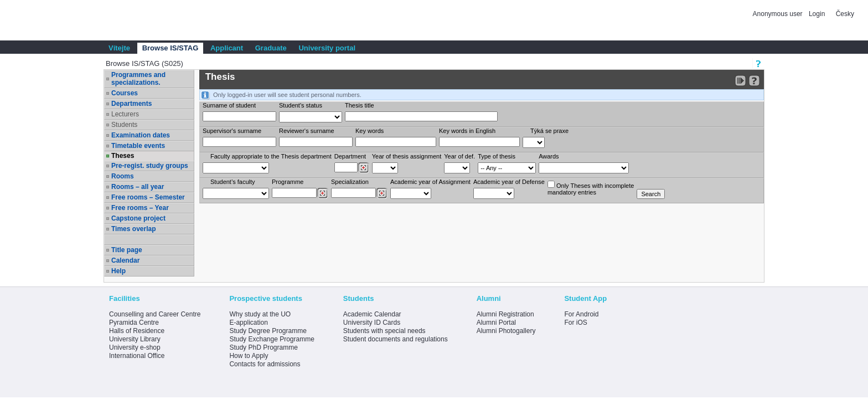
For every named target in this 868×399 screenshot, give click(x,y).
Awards (549, 156)
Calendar (125, 260)
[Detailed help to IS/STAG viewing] (754, 81)
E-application (248, 323)
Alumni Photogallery (506, 331)
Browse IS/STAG (170, 48)
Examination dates (141, 135)
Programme (288, 182)
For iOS (575, 323)
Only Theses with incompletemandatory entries (591, 188)
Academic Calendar (372, 314)
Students (124, 125)
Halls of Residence (137, 331)
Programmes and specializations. (138, 79)
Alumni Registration (505, 314)
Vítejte (119, 48)
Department (350, 156)
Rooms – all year (138, 187)
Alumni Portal (496, 323)
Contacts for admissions (265, 364)
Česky (845, 14)
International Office (137, 356)
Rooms (123, 176)
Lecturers (125, 114)
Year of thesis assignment (407, 156)
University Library (135, 339)
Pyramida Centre (134, 323)
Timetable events (138, 146)
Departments (131, 104)
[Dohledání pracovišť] (363, 168)
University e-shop (135, 347)
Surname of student (229, 105)
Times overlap (133, 229)
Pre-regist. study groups (150, 166)
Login (817, 14)
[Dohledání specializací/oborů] (382, 193)
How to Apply (249, 356)
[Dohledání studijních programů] (322, 193)
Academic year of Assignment (430, 182)
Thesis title (360, 105)
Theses (123, 156)
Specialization (350, 182)
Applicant (227, 48)
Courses (125, 93)
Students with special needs (384, 331)
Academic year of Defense (509, 182)
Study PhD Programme (263, 347)
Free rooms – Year (140, 208)
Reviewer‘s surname (307, 131)
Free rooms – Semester (148, 197)
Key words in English (467, 131)
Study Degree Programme (268, 331)
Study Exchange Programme (272, 339)
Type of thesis (497, 156)
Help (118, 271)
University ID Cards (372, 323)
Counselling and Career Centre (155, 314)
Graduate (271, 48)
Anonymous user (779, 14)
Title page (127, 250)
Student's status (301, 105)
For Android (581, 314)
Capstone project (138, 218)
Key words (370, 131)
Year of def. (459, 156)
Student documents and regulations (396, 339)
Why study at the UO (260, 314)
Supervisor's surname (232, 131)
